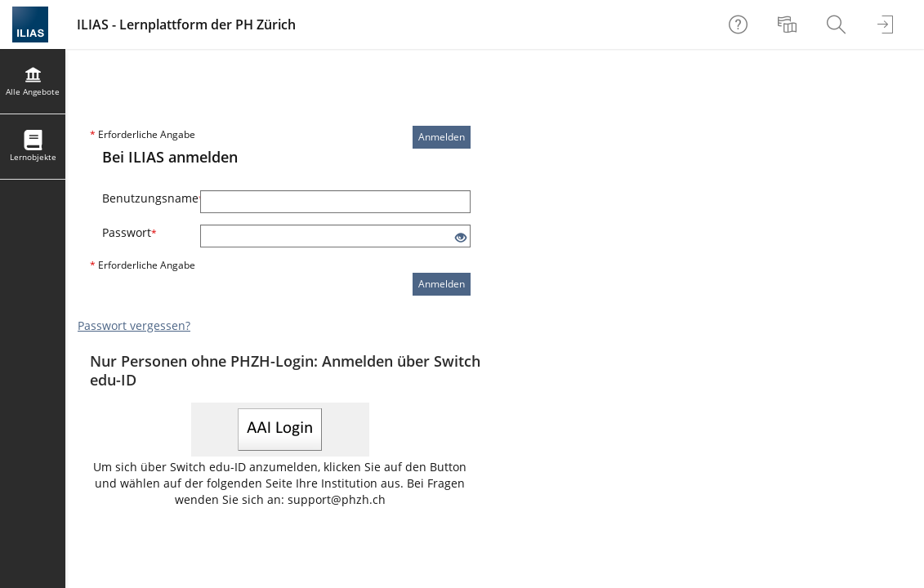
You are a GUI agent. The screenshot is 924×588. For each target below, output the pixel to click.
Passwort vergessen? (134, 325)
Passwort (129, 232)
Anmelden (442, 137)
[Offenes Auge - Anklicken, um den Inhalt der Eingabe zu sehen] (461, 238)
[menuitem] (789, 24)
